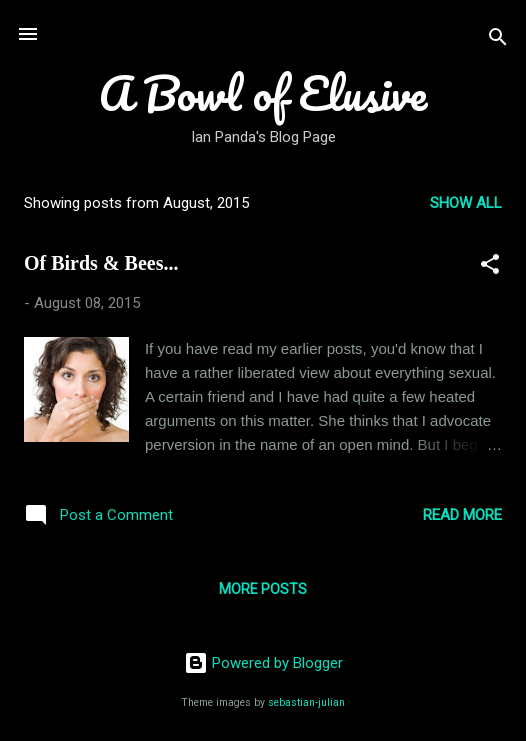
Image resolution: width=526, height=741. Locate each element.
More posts (263, 589)
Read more (462, 515)
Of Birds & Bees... (101, 263)
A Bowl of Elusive (263, 92)
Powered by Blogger (263, 663)
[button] (490, 267)
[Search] (498, 40)
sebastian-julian (306, 702)
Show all (466, 203)
